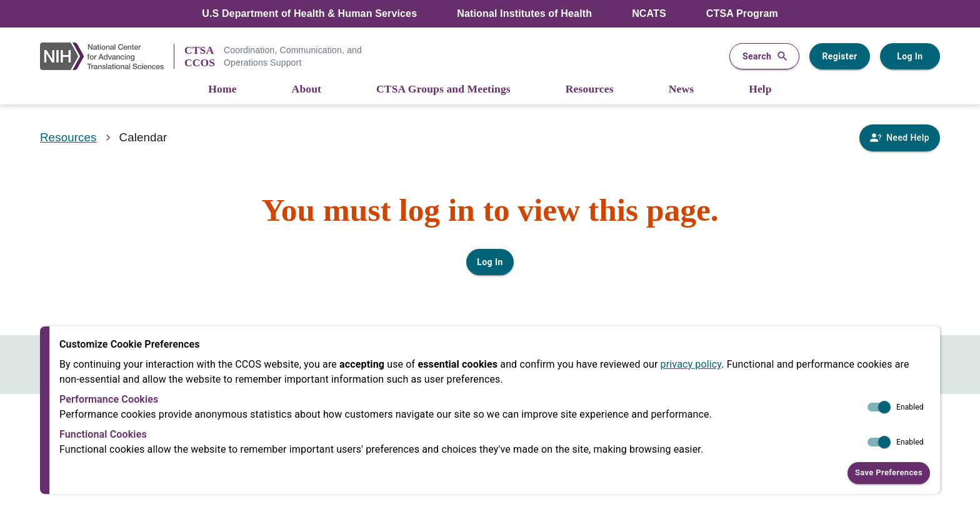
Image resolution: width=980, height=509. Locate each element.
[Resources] (590, 90)
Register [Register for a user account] (839, 56)
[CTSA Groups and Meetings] (443, 90)
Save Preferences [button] (889, 473)
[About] (307, 90)
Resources (68, 137)
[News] (681, 90)
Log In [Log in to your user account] (910, 57)
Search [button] (764, 57)
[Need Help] (900, 138)
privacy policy (691, 364)
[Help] (760, 90)
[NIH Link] (107, 56)
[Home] (222, 90)
